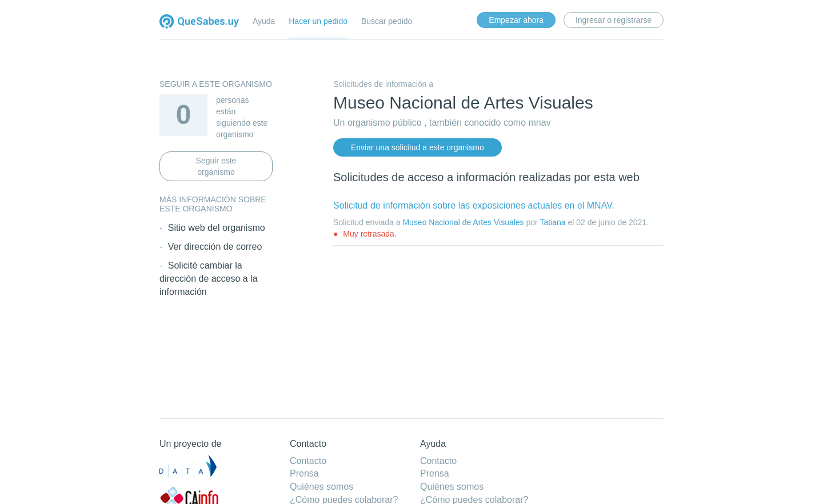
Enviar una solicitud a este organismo (418, 147)
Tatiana (552, 222)
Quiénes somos (321, 487)
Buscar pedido (387, 21)
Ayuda (264, 21)
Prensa (304, 473)
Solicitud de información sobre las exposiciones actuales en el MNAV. (474, 205)
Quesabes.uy (199, 23)
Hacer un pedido (318, 21)
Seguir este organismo (216, 166)
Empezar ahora (516, 20)
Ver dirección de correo (215, 247)
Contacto (308, 461)
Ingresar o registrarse (614, 20)
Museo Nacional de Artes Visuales (463, 222)
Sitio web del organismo (217, 228)
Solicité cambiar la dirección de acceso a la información (209, 279)
